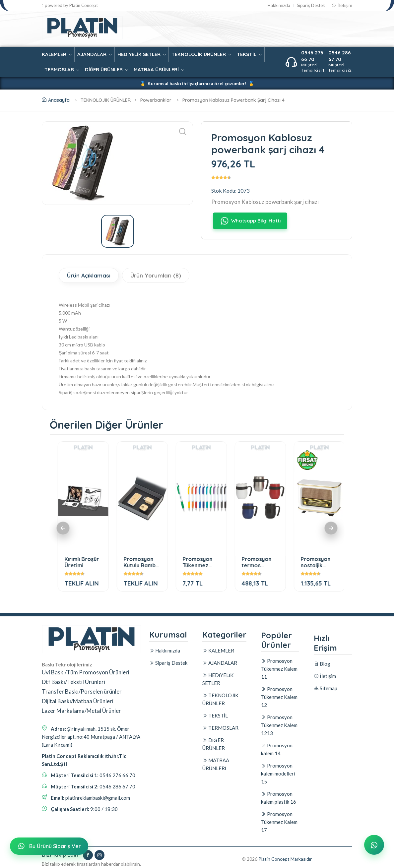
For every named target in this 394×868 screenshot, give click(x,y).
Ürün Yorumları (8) (156, 275)
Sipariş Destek (311, 5)
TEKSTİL (249, 54)
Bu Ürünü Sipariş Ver (48, 846)
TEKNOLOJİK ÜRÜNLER (201, 54)
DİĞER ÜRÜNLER (106, 69)
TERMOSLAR (62, 69)
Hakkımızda (279, 5)
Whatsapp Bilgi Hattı (250, 221)
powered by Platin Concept (70, 5)
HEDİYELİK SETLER (142, 54)
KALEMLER (57, 54)
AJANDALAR (95, 54)
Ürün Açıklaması (89, 275)
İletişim (342, 5)
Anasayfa (56, 100)
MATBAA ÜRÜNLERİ (159, 69)
